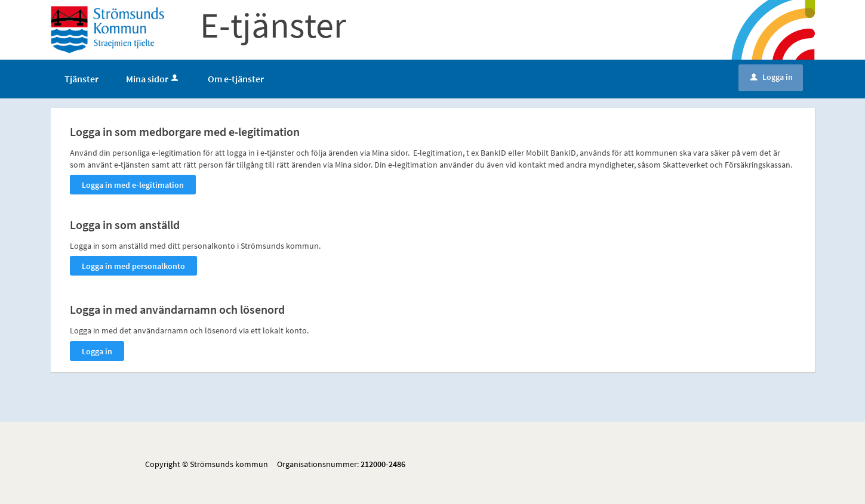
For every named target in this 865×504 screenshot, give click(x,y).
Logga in (772, 77)
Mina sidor (153, 79)
